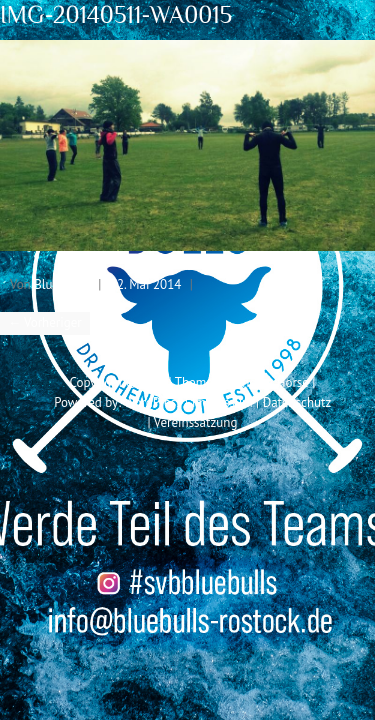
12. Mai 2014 (145, 284)
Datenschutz (297, 402)
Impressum (222, 402)
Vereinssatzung (196, 422)
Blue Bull (59, 284)
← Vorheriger (45, 322)
